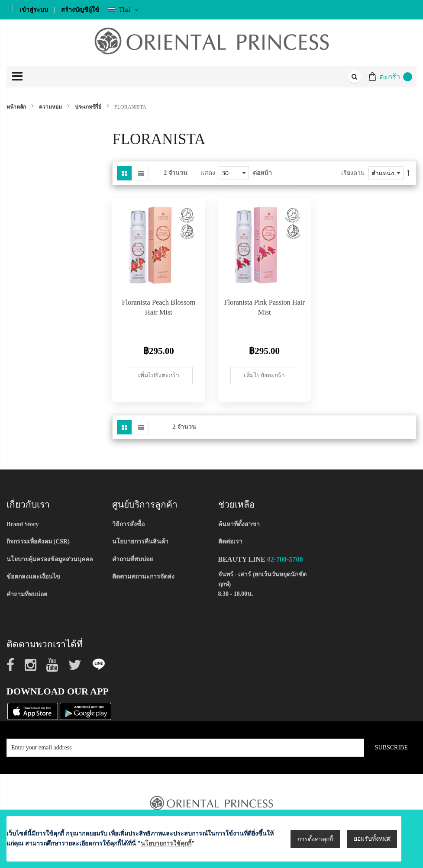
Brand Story (23, 524)
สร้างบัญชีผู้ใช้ (80, 10)
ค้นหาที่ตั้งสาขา (239, 524)
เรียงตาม (353, 173)
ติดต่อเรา (230, 542)
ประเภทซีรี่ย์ (89, 107)
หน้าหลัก (17, 107)
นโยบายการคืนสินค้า (140, 542)
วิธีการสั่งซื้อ (128, 524)
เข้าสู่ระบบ (34, 10)
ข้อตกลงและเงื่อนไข (33, 577)
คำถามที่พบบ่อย (27, 594)
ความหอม (51, 107)
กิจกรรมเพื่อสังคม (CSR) (38, 542)
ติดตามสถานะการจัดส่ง (143, 577)
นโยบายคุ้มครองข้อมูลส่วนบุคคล (50, 559)
